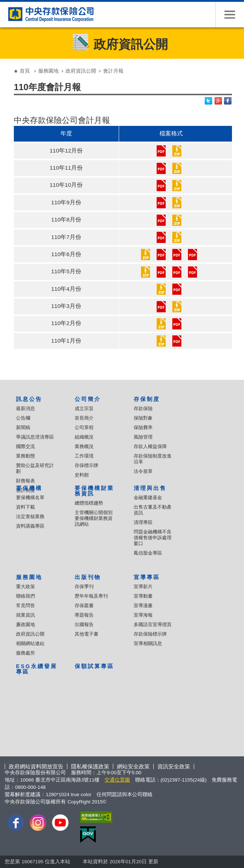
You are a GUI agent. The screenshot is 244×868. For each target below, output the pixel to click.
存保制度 (147, 399)
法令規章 (143, 471)
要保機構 (29, 488)
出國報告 (84, 624)
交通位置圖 (117, 780)
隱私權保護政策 (90, 766)
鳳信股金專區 (148, 553)
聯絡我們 (25, 596)
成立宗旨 (84, 408)
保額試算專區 (94, 666)
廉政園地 (25, 624)
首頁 (25, 71)
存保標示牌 (86, 465)
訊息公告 (29, 399)
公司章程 (84, 427)
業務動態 (25, 456)
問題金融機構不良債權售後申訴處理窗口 (153, 538)
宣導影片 (143, 587)
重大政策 (25, 587)
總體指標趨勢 (89, 503)
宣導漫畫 (143, 605)
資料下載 (25, 507)
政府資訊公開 (81, 71)
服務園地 (48, 71)
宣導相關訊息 (148, 643)
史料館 (82, 475)
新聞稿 (23, 427)
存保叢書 (84, 605)
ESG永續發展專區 (36, 669)
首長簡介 (84, 418)
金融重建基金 (148, 497)
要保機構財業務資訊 (94, 491)
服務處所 (25, 653)
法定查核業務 (30, 516)
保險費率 (143, 427)
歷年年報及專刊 (91, 596)
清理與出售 (150, 488)
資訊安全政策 (174, 766)
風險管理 (143, 437)
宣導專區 (147, 577)
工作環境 (84, 456)
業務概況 (84, 446)
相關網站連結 (30, 643)
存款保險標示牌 (150, 634)
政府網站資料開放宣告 (36, 766)
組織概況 (84, 437)
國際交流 (25, 446)
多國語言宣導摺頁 (153, 624)
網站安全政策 (133, 766)
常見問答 (25, 605)
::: (7, 65)
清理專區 (143, 522)
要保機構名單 (30, 497)
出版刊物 (88, 577)
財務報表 (25, 481)
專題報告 (84, 615)
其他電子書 (86, 634)
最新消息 (25, 408)
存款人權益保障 (150, 446)
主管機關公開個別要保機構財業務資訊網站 (94, 518)
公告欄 (23, 418)
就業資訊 (25, 615)
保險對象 (143, 418)
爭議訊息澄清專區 (35, 437)
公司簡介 (88, 399)
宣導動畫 (143, 596)
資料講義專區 (30, 526)
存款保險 (143, 408)
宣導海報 (143, 615)
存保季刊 (84, 587)
